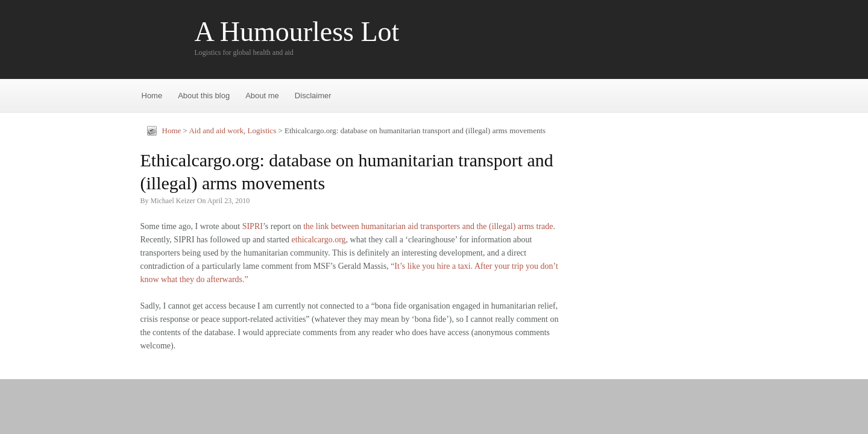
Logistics (262, 131)
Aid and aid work (216, 131)
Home (152, 96)
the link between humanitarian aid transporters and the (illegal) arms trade (428, 226)
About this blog (204, 96)
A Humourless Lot (297, 33)
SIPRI (253, 226)
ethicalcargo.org (319, 240)
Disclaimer (313, 96)
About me (262, 96)
